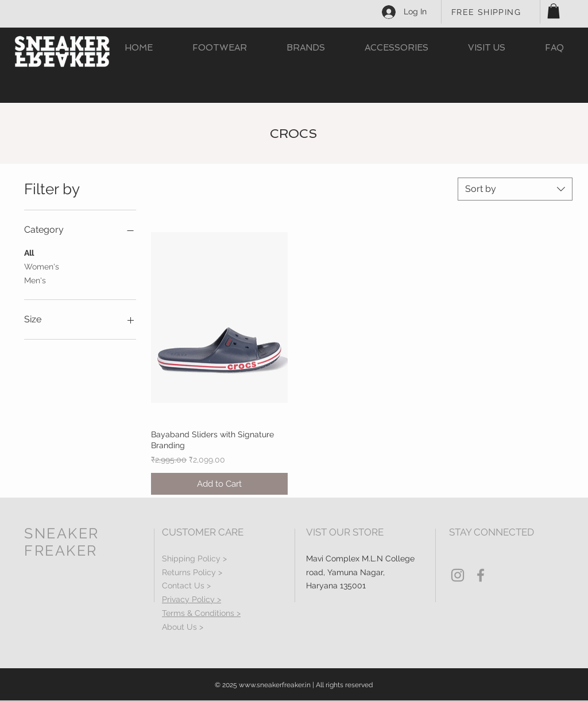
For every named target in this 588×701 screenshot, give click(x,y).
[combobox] (515, 189)
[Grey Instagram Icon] (458, 575)
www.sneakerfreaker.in (275, 685)
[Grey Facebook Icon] (481, 575)
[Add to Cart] (219, 484)
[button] (554, 11)
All (29, 252)
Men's (35, 280)
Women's (42, 266)
